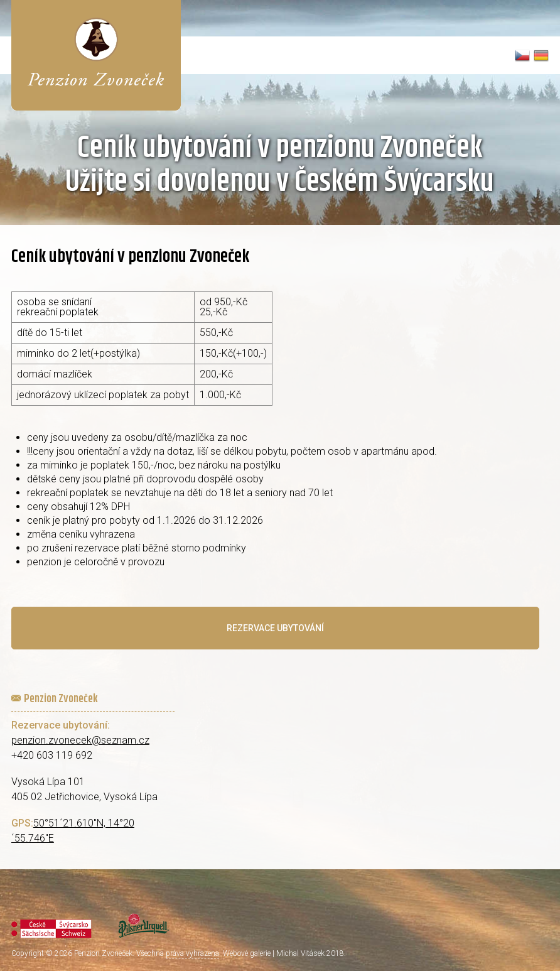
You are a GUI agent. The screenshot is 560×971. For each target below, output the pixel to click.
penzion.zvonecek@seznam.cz (80, 740)
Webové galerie (247, 953)
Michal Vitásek (300, 953)
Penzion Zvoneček (103, 953)
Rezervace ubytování (275, 628)
